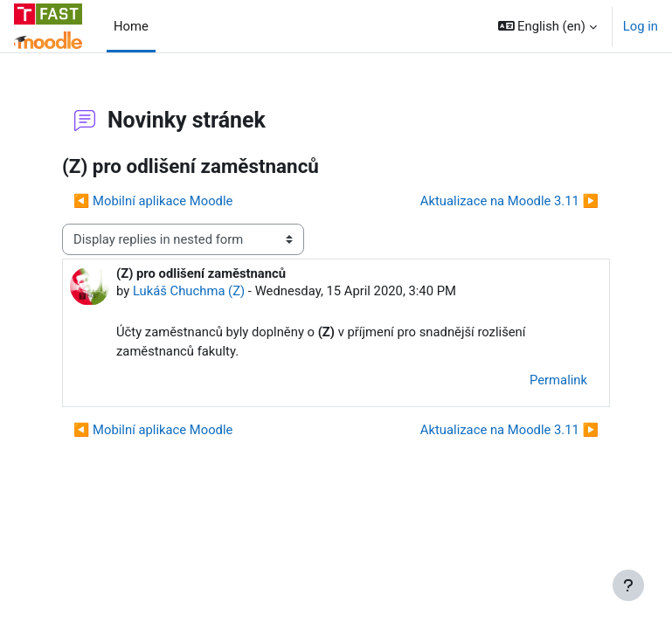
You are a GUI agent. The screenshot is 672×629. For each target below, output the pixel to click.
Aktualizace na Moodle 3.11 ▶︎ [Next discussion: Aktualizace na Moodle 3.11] (509, 201)
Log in (641, 26)
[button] (547, 26)
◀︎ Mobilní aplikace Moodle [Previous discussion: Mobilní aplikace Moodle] (153, 201)
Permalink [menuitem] (558, 380)
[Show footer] (628, 585)
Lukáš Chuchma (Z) (189, 291)
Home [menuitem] (131, 26)
